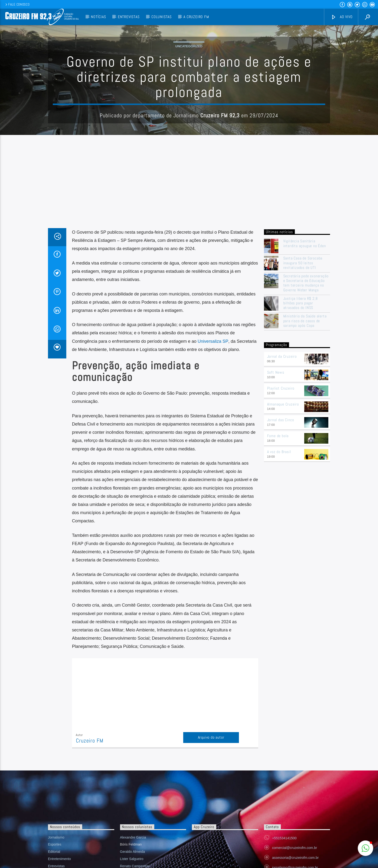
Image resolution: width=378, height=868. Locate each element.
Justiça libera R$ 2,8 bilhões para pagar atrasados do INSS (300, 401)
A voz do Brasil (279, 549)
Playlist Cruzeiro (281, 486)
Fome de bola (278, 533)
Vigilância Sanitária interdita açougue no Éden (305, 341)
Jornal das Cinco (281, 517)
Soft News (276, 470)
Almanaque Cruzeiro (283, 502)
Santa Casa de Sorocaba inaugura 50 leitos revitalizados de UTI (303, 360)
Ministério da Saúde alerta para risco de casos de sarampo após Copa (305, 418)
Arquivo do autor (211, 835)
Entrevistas (129, 17)
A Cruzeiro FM (196, 17)
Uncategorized (189, 95)
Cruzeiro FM (90, 838)
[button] (365, 848)
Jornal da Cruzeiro (282, 454)
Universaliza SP (213, 439)
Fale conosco (17, 4)
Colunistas (162, 17)
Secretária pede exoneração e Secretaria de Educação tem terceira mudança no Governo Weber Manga (306, 381)
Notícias (98, 17)
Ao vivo (342, 17)
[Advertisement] (189, 289)
